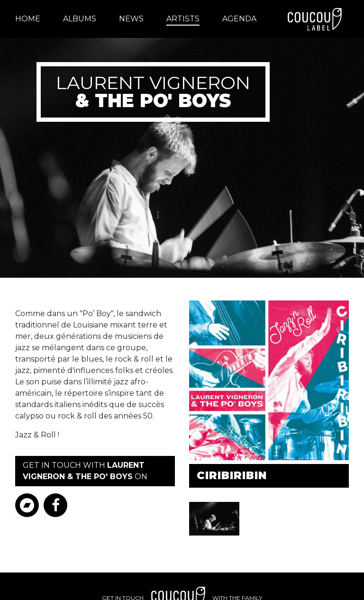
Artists (183, 19)
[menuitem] (33, 19)
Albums (80, 19)
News (131, 19)
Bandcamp (27, 505)
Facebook (55, 505)
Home (28, 19)
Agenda (239, 19)
